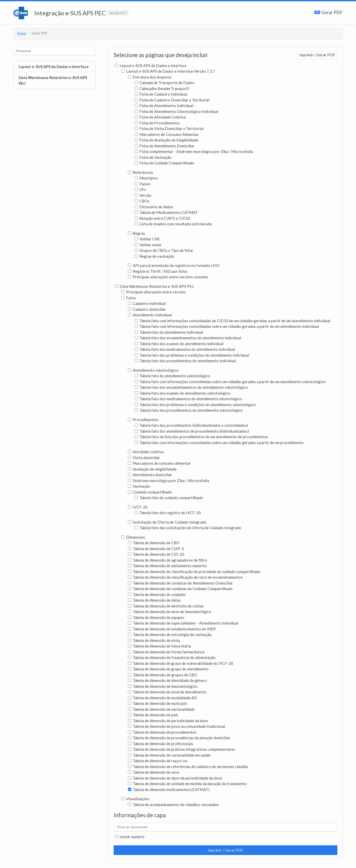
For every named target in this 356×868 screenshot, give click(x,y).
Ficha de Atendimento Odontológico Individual (176, 111)
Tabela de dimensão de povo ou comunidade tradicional (176, 726)
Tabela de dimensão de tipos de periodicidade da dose (175, 778)
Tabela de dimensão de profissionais (161, 744)
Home (22, 33)
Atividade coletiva (146, 452)
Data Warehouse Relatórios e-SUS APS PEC (53, 80)
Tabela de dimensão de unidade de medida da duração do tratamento (187, 784)
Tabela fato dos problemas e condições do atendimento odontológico (195, 405)
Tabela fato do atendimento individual (169, 332)
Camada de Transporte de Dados (164, 83)
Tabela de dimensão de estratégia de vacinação (170, 634)
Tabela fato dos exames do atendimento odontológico (182, 393)
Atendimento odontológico (153, 370)
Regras (136, 233)
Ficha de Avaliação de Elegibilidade (166, 140)
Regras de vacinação (154, 256)
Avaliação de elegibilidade (152, 469)
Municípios (146, 178)
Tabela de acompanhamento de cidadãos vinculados (173, 805)
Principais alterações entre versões (154, 292)
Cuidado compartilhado (150, 492)
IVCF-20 (138, 507)
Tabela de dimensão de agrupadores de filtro (168, 560)
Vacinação (139, 486)
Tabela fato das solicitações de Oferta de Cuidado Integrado (188, 528)
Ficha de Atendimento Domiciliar (164, 146)
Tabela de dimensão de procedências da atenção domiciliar (179, 738)
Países (143, 184)
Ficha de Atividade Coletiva (160, 117)
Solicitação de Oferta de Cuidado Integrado (167, 522)
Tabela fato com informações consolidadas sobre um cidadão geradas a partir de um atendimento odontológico (230, 382)
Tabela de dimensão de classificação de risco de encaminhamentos (185, 577)
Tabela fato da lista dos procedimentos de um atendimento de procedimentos (201, 437)
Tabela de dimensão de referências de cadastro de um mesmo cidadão (188, 767)
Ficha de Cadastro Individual (161, 94)
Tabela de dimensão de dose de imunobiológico (170, 612)
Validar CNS (147, 239)
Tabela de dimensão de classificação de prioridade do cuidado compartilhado (194, 572)
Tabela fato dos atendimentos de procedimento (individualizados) (192, 431)
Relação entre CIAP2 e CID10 (162, 218)
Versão (143, 195)
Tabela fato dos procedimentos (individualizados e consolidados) (191, 425)
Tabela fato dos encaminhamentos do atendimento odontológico (191, 387)
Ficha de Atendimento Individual (164, 106)
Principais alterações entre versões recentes (168, 277)
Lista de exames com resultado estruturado (173, 224)
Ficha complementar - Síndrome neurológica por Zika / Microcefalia (194, 151)
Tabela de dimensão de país (153, 715)
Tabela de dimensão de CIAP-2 (156, 549)
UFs (140, 189)
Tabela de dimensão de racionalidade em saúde (169, 755)
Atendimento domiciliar (150, 475)
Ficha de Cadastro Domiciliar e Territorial (172, 100)
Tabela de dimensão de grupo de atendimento (168, 669)
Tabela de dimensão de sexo (154, 772)
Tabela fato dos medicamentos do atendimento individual (185, 349)
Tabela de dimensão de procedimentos (162, 732)
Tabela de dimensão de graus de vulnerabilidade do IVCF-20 (181, 663)
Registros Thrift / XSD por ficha (157, 271)
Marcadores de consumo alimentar (159, 463)
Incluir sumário (130, 837)
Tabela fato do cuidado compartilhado (169, 498)
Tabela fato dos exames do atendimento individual (179, 344)
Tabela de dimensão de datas (154, 600)
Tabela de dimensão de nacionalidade (161, 709)
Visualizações (135, 799)
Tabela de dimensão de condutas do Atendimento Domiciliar (180, 583)
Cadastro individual (147, 303)
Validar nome (148, 245)
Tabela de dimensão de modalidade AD (162, 698)
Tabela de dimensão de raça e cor (158, 761)
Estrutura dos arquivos (150, 77)
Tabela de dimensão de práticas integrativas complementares (182, 749)
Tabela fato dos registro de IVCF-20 (168, 513)
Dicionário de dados (154, 207)
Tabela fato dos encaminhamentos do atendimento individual (188, 338)
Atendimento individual (150, 315)
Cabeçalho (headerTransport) (162, 88)
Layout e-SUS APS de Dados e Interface (54, 67)
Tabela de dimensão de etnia (154, 640)
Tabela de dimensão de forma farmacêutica (166, 652)
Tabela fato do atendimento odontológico (172, 376)
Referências (141, 172)
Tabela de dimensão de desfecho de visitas (166, 606)
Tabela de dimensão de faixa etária (159, 646)
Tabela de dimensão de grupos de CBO (162, 675)
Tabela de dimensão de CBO (154, 543)
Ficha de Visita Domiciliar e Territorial (169, 128)
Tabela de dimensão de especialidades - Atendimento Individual (183, 623)
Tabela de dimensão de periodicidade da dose (168, 721)
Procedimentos (143, 420)
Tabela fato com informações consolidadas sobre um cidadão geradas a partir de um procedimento (219, 443)
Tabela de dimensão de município (158, 703)
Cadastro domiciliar (147, 309)
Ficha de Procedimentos (157, 123)
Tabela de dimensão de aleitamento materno (167, 566)
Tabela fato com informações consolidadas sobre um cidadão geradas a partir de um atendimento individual (227, 326)
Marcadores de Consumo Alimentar (167, 134)
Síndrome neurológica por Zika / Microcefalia (169, 481)
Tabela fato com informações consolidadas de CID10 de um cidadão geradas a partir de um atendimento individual (232, 321)
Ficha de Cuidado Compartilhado (164, 163)
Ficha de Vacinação (153, 157)
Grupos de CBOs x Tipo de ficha (164, 250)
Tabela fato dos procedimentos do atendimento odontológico (189, 410)
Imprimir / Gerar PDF (317, 55)
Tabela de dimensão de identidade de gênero (167, 680)
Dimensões (133, 537)
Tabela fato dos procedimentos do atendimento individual (185, 361)
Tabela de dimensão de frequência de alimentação (172, 657)
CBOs (142, 201)
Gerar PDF (328, 12)
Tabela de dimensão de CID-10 (156, 554)
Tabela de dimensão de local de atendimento (167, 692)
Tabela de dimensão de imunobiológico (163, 686)
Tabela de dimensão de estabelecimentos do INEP (172, 629)
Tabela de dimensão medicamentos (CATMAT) (169, 789)
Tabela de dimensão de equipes (156, 617)
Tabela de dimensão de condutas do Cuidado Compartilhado (180, 589)
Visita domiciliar (144, 458)
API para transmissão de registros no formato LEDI (174, 265)
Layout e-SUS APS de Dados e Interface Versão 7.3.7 (168, 71)
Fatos (129, 298)
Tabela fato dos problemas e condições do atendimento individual (192, 355)
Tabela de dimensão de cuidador (157, 594)
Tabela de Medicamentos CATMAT (166, 212)
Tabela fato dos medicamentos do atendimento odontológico (188, 399)
